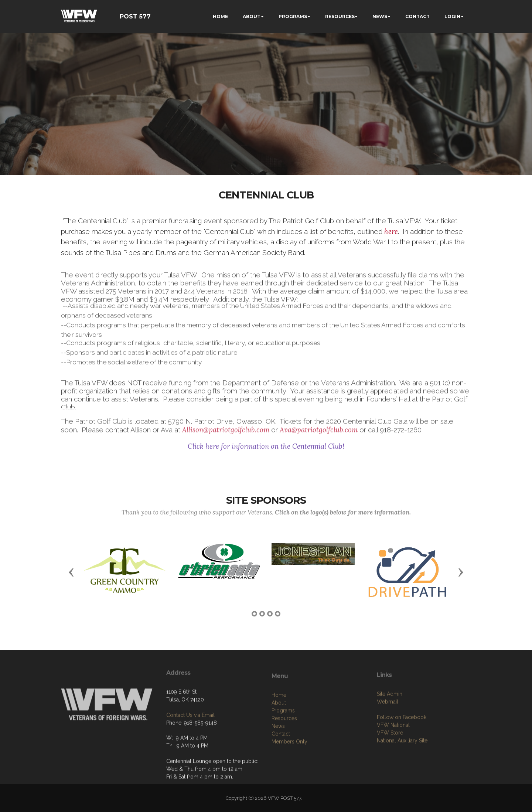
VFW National (393, 763)
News (278, 768)
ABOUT (252, 16)
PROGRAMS (293, 16)
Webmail (388, 740)
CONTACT (417, 16)
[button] (71, 572)
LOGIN (452, 16)
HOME (220, 16)
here (391, 232)
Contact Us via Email (190, 745)
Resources (284, 761)
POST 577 (135, 16)
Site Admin (390, 732)
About (279, 745)
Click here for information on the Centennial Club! (266, 451)
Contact (281, 776)
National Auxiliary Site (402, 779)
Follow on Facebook (402, 755)
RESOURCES (340, 16)
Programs (283, 753)
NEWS (380, 16)
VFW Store (390, 771)
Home (279, 737)
